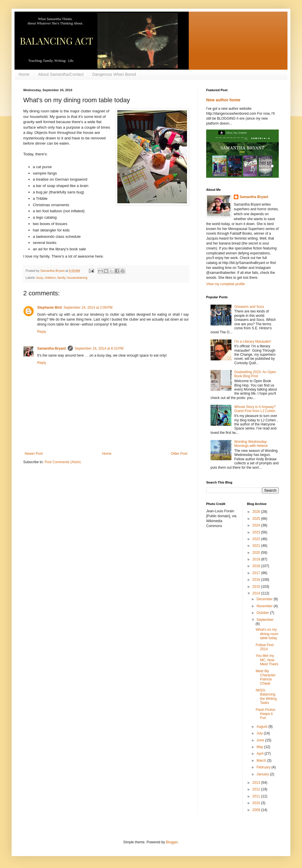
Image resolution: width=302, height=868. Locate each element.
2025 (257, 519)
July (260, 733)
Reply (42, 332)
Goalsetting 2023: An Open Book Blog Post (255, 374)
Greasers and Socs (249, 307)
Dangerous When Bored (114, 74)
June (261, 740)
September (265, 620)
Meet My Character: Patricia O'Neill (266, 677)
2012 (257, 789)
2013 (257, 783)
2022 (257, 539)
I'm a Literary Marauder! (253, 342)
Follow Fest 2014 (264, 647)
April (260, 754)
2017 (257, 573)
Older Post (179, 454)
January (263, 774)
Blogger (172, 842)
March (262, 761)
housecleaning (77, 278)
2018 (257, 566)
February (264, 767)
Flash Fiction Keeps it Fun (265, 714)
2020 (257, 553)
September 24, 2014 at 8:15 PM (99, 348)
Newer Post (34, 454)
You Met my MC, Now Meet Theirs (267, 660)
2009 (257, 810)
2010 (257, 803)
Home (24, 74)
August (262, 727)
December (265, 599)
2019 (257, 559)
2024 (257, 525)
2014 (257, 593)
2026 (257, 512)
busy (40, 278)
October (263, 613)
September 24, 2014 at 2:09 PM (88, 308)
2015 (257, 587)
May (260, 747)
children (50, 278)
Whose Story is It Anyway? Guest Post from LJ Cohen (255, 409)
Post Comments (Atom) (63, 462)
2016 (257, 580)
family (61, 278)
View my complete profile (225, 284)
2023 (257, 532)
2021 (257, 546)
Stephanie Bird (50, 308)
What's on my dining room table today (267, 634)
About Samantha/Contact (61, 74)
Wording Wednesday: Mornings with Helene (251, 444)
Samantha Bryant (52, 348)
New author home (223, 100)
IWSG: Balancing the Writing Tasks (266, 697)
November (265, 606)
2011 (257, 796)
